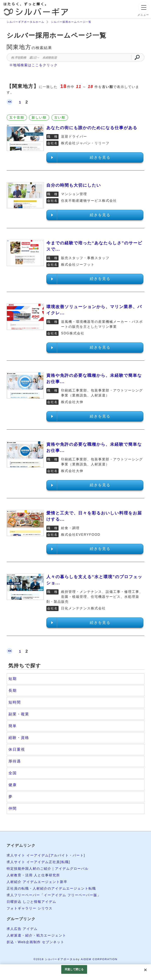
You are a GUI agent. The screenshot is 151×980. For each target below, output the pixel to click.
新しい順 (39, 117)
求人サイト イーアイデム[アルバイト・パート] (46, 855)
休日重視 (17, 749)
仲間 (13, 808)
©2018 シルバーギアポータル (55, 959)
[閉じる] (145, 970)
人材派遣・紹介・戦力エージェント (36, 935)
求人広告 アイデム (22, 929)
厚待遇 (15, 761)
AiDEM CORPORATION (99, 959)
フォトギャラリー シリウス (30, 908)
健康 (13, 785)
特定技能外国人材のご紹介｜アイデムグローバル (48, 869)
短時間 (15, 702)
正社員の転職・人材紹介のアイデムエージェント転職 (51, 888)
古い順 (60, 117)
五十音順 (17, 117)
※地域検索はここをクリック (34, 65)
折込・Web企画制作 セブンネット (35, 942)
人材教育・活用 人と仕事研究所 (33, 875)
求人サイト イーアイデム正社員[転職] (38, 862)
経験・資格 (19, 738)
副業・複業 (19, 714)
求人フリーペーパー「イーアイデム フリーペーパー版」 (54, 895)
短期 (13, 679)
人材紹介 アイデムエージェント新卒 (37, 882)
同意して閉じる (74, 969)
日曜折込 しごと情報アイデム (31, 902)
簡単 (13, 726)
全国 (13, 773)
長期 (13, 691)
